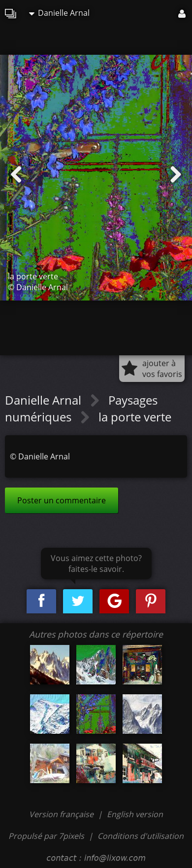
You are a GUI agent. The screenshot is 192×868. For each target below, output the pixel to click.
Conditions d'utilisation (141, 836)
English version (135, 814)
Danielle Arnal (59, 13)
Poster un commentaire (62, 500)
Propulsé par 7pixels (46, 836)
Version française (62, 814)
